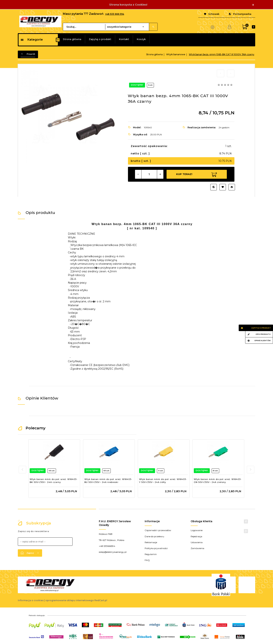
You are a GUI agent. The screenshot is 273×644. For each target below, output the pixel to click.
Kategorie (32, 40)
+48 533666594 (107, 546)
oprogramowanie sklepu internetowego (70, 600)
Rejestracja (196, 536)
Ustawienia (197, 542)
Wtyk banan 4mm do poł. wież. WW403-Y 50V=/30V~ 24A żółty (163, 481)
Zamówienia (197, 548)
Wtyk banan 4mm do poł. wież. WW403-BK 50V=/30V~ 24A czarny (54, 481)
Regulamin (151, 554)
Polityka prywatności (156, 548)
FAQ (147, 560)
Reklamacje (151, 542)
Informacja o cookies (31, 600)
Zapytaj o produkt (100, 39)
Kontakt (124, 39)
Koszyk (141, 39)
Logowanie (197, 530)
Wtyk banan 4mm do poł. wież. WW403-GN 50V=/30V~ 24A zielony (218, 481)
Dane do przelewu (154, 536)
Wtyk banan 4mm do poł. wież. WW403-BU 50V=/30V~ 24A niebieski (108, 481)
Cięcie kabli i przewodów (158, 530)
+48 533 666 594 (115, 14)
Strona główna (72, 39)
